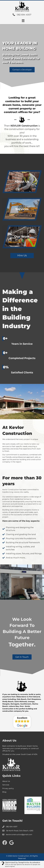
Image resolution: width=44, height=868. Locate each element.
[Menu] (23, 21)
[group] (22, 341)
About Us (6, 781)
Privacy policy (8, 788)
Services (6, 785)
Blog (4, 792)
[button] (22, 70)
